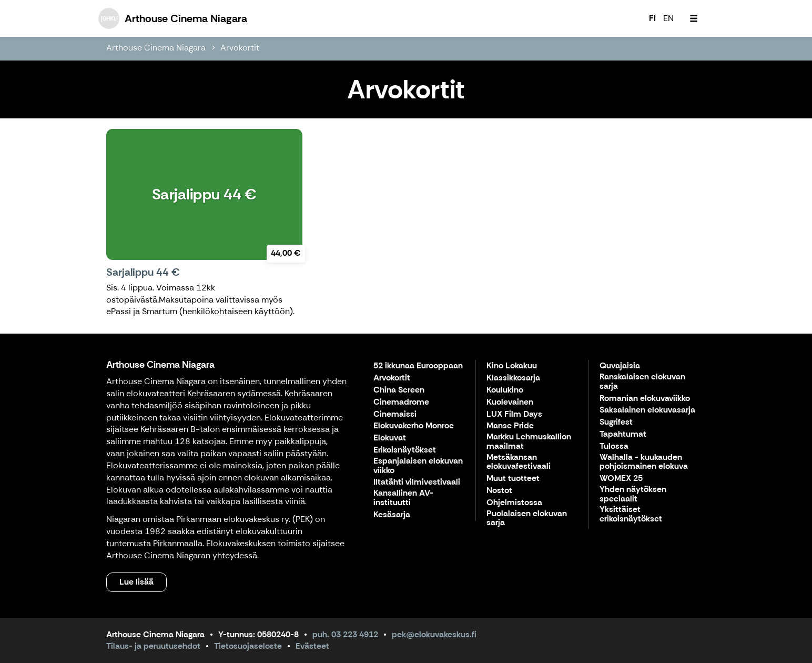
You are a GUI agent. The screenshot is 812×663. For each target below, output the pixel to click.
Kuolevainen (510, 402)
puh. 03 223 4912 (345, 634)
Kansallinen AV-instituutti (403, 498)
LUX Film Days (514, 414)
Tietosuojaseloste (248, 646)
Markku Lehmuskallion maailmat (529, 442)
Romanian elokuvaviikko (645, 399)
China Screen (399, 390)
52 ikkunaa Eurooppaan (418, 366)
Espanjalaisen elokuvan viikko (418, 466)
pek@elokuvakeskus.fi (434, 634)
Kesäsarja (392, 515)
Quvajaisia (620, 366)
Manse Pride (510, 426)
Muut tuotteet (513, 479)
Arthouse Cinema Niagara (156, 48)
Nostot (499, 491)
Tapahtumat (623, 434)
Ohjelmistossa (514, 503)
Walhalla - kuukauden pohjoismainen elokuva (644, 462)
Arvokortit (240, 48)
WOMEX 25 (621, 479)
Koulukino (505, 390)
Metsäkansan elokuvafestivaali (519, 462)
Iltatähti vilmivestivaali (417, 482)
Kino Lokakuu (512, 366)
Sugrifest (616, 422)
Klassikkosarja (513, 378)
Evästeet (312, 646)
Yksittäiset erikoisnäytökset (631, 514)
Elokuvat (390, 438)
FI (652, 18)
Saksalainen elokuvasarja (647, 410)
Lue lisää (136, 582)
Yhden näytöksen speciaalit (633, 494)
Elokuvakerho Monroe (414, 426)
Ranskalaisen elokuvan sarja (642, 382)
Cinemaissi (395, 414)
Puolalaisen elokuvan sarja (527, 519)
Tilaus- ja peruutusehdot (153, 646)
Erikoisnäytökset (405, 450)
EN (668, 18)
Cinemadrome (401, 402)
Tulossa (614, 446)
